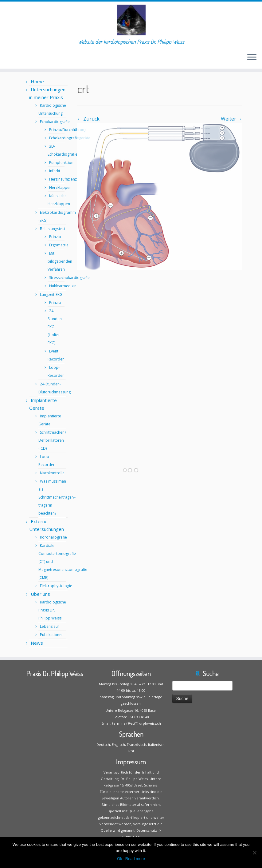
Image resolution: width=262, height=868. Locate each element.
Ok (120, 859)
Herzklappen (60, 187)
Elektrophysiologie (56, 586)
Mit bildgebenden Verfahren (60, 261)
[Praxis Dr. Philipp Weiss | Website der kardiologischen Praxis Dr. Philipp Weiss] (131, 20)
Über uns (40, 594)
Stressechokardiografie (69, 278)
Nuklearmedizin (63, 286)
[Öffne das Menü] (252, 58)
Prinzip (55, 237)
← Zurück (88, 119)
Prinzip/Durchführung (68, 130)
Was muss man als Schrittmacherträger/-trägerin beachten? (57, 497)
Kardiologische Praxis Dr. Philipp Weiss (52, 610)
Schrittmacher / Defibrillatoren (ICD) (52, 440)
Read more (135, 859)
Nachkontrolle (52, 473)
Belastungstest (53, 229)
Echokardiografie (55, 122)
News (37, 643)
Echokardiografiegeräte (70, 138)
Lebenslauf (49, 626)
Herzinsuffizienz (63, 179)
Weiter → (232, 119)
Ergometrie (59, 245)
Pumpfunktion (61, 163)
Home (37, 82)
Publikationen (52, 635)
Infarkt (55, 171)
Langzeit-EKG (51, 295)
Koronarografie (53, 537)
